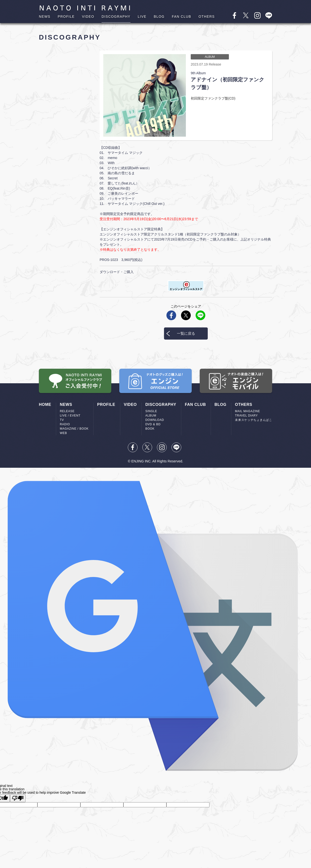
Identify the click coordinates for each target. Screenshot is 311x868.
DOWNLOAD (155, 420)
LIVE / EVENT (70, 416)
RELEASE (67, 411)
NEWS (45, 17)
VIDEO (88, 17)
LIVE (142, 17)
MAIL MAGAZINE (247, 411)
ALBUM (151, 416)
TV (62, 420)
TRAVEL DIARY (246, 416)
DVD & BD (153, 424)
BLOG (159, 17)
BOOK (150, 429)
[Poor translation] (18, 798)
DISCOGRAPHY (116, 17)
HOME (45, 405)
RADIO (65, 424)
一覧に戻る (186, 333)
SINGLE (151, 411)
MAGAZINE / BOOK (74, 429)
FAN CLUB (181, 17)
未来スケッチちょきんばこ (254, 420)
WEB (63, 433)
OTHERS (207, 17)
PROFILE (66, 17)
